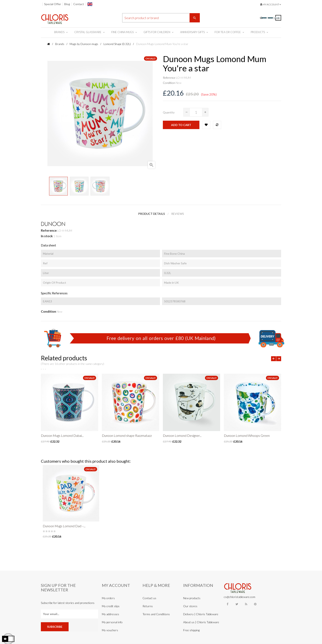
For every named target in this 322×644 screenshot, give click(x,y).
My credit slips (111, 606)
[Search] (161, 18)
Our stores (190, 606)
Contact (79, 4)
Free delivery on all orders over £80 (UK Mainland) (161, 338)
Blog (67, 4)
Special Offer (53, 4)
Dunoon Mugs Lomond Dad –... (64, 526)
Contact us (149, 598)
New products (192, 598)
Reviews (178, 214)
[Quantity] (196, 112)
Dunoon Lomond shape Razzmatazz (127, 435)
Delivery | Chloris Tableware (201, 614)
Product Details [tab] (152, 214)
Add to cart (181, 125)
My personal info (112, 622)
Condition (169, 83)
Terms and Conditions (156, 614)
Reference (169, 78)
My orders (108, 598)
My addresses (110, 614)
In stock (47, 236)
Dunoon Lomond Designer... (182, 435)
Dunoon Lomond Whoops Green (247, 435)
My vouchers (110, 630)
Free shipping (191, 630)
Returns (148, 606)
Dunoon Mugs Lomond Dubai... (62, 435)
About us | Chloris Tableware (201, 622)
